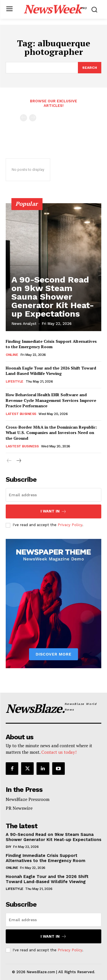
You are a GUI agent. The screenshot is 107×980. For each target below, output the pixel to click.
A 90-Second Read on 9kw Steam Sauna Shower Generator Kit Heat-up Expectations (53, 297)
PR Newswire (19, 808)
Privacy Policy (70, 525)
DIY (9, 847)
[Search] (90, 68)
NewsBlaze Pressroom (28, 799)
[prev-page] (24, 118)
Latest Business (21, 414)
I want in (53, 511)
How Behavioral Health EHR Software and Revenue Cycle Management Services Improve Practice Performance (51, 400)
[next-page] (18, 461)
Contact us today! (59, 752)
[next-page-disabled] (33, 118)
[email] (53, 495)
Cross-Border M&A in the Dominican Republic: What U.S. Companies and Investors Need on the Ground (51, 433)
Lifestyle (15, 381)
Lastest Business (22, 446)
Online (12, 355)
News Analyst (24, 324)
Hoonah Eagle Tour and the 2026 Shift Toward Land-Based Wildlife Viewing (51, 371)
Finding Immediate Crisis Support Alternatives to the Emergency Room (51, 344)
